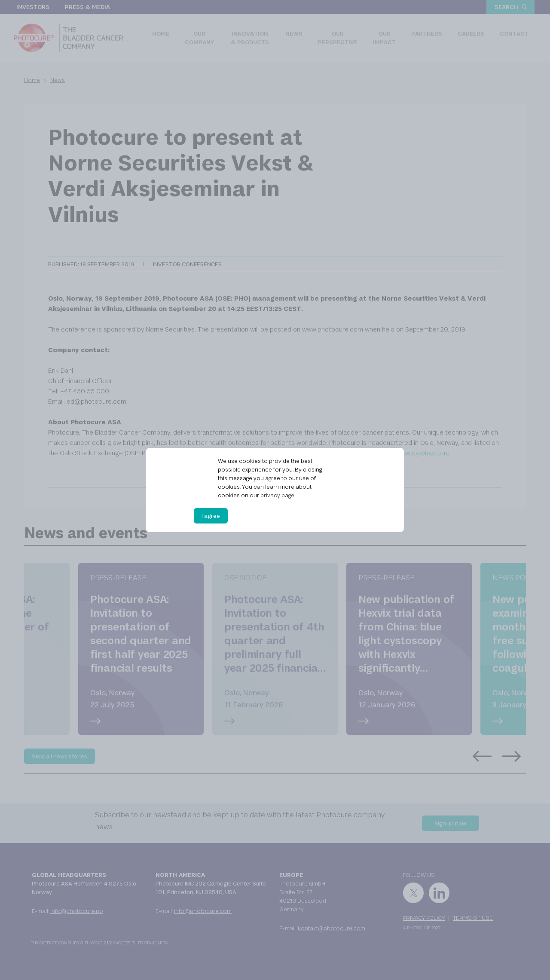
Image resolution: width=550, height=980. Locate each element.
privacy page (277, 495)
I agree (211, 516)
